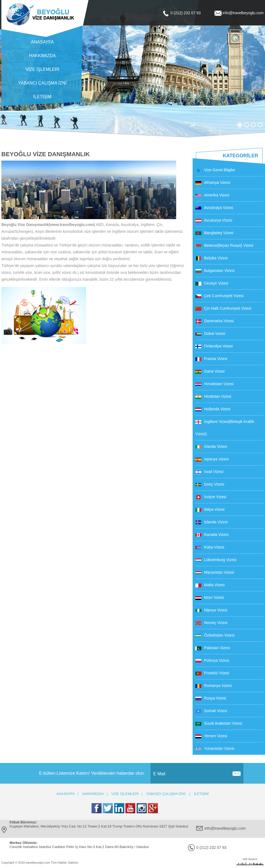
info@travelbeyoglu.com (243, 13)
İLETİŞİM (42, 97)
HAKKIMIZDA (42, 56)
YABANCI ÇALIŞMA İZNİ (42, 83)
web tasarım (250, 859)
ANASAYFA (42, 42)
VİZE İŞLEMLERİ (42, 69)
